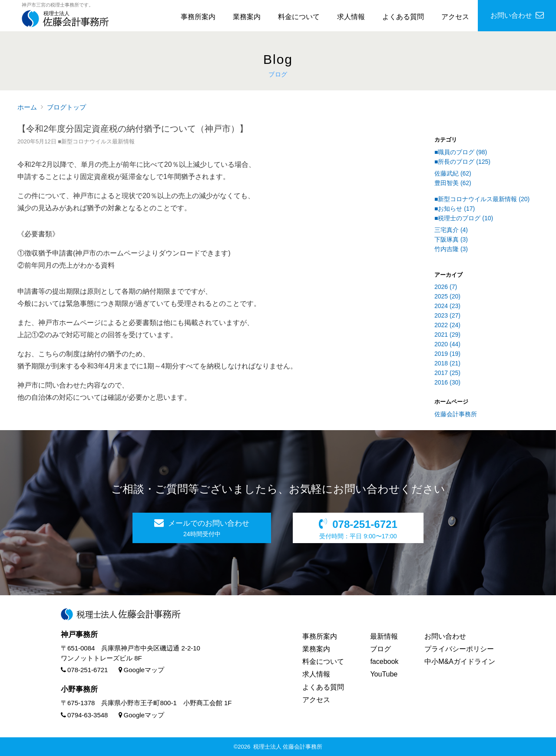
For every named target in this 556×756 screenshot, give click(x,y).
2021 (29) (447, 335)
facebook (384, 661)
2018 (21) (447, 363)
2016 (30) (447, 382)
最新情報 (384, 636)
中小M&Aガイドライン (460, 661)
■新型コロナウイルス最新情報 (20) (482, 199)
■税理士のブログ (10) (464, 218)
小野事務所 (79, 689)
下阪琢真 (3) (451, 239)
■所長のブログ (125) (462, 162)
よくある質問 (403, 17)
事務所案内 (198, 17)
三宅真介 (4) (451, 230)
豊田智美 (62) (453, 183)
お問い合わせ (445, 636)
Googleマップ (141, 670)
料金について (299, 17)
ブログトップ (66, 107)
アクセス (455, 17)
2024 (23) (447, 306)
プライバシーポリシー (459, 649)
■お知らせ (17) (455, 209)
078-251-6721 (84, 670)
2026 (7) (446, 287)
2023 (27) (447, 315)
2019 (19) (447, 354)
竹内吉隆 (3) (451, 249)
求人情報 (351, 17)
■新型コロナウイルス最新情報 (96, 141)
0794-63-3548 (84, 715)
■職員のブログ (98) (461, 152)
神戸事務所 (79, 635)
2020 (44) (447, 344)
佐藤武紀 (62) (453, 173)
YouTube (384, 674)
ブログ (381, 649)
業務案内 (247, 17)
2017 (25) (447, 373)
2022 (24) (447, 325)
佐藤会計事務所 (456, 414)
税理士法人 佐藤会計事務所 (288, 747)
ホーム (27, 107)
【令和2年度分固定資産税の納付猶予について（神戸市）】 (133, 129)
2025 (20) (447, 296)
